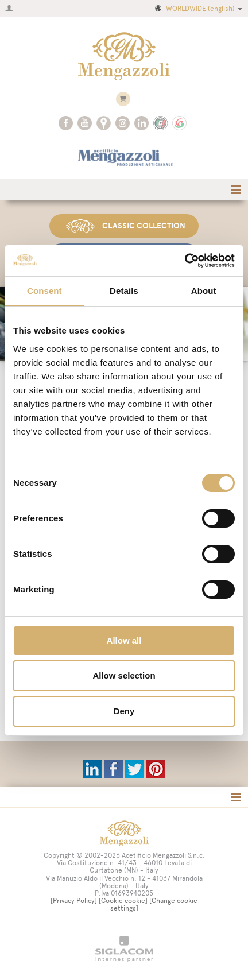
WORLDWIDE (198, 9)
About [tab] (204, 291)
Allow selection (124, 675)
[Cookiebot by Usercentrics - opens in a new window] (185, 261)
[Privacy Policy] (74, 901)
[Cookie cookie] (123, 901)
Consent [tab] (44, 291)
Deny (124, 711)
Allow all (124, 640)
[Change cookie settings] (154, 905)
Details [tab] (124, 291)
